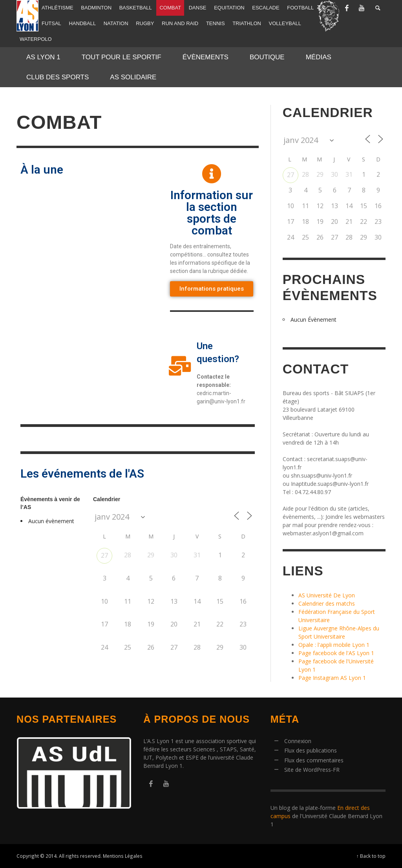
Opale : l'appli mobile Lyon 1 (334, 645)
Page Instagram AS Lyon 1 (332, 678)
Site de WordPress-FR (312, 770)
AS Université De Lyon (327, 595)
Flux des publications (311, 750)
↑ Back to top (371, 856)
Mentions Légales (123, 856)
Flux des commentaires (314, 760)
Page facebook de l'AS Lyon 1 (336, 653)
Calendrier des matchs (327, 603)
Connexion (298, 741)
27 (104, 555)
